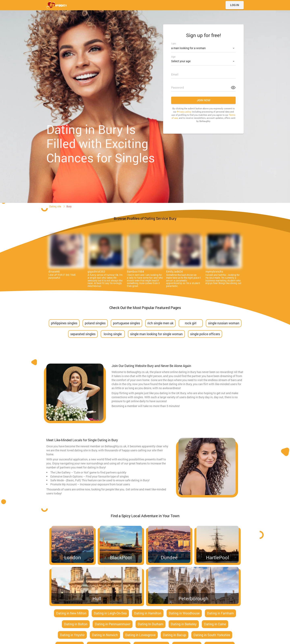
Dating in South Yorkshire (212, 635)
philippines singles (64, 323)
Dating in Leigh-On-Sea (110, 613)
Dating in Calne (215, 624)
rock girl (191, 323)
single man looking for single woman (156, 334)
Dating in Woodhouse (184, 613)
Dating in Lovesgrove (140, 635)
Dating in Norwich (105, 635)
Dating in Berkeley (184, 624)
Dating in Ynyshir (72, 635)
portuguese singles (126, 323)
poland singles (95, 323)
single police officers (205, 334)
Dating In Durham (151, 624)
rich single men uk (160, 323)
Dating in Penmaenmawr (113, 624)
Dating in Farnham (220, 613)
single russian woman (224, 323)
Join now (204, 99)
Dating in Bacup (175, 635)
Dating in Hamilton (148, 613)
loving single (113, 334)
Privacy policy (184, 110)
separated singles (83, 334)
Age (173, 56)
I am (173, 43)
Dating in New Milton (71, 613)
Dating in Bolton (76, 624)
